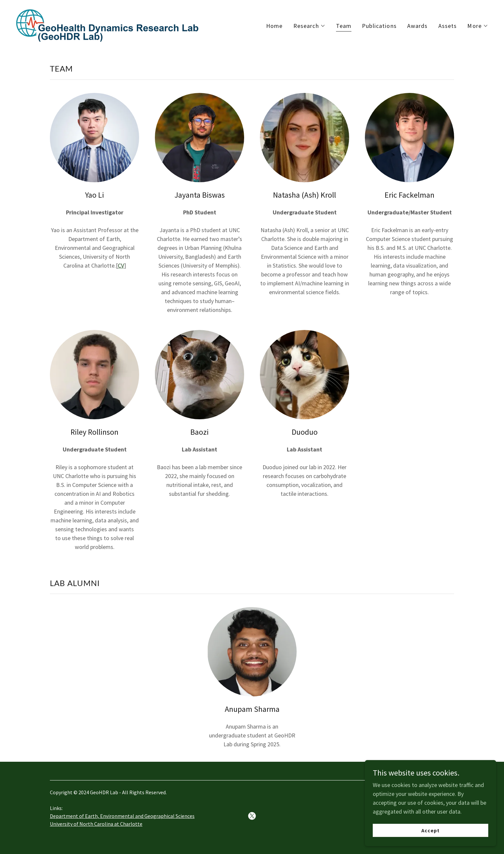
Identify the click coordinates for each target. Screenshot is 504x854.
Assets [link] (448, 26)
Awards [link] (418, 26)
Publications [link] (379, 26)
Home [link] (274, 26)
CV (121, 265)
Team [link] (344, 26)
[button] (309, 26)
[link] (108, 24)
